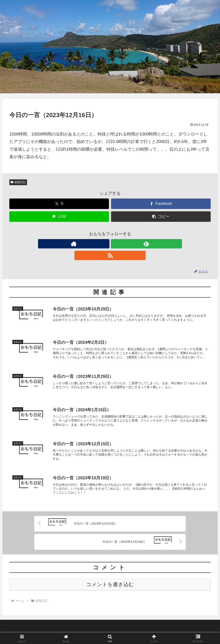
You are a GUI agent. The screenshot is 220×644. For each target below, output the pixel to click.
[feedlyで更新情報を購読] (110, 244)
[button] (161, 217)
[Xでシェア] (59, 204)
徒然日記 (18, 182)
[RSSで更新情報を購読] (121, 244)
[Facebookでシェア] (161, 204)
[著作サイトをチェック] (99, 244)
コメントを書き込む (110, 580)
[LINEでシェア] (59, 217)
